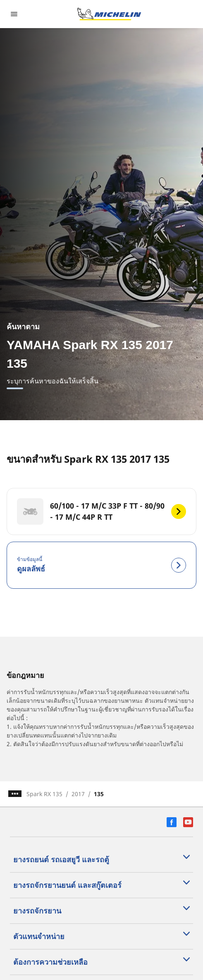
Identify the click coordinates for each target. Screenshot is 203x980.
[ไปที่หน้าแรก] (109, 14)
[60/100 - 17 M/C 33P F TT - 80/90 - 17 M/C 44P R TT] (101, 511)
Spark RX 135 (44, 794)
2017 (78, 794)
